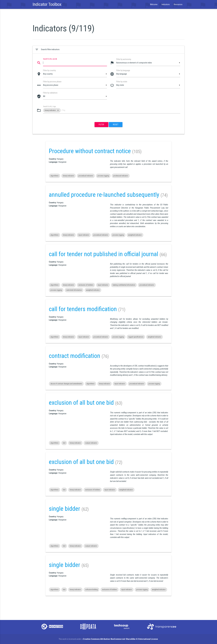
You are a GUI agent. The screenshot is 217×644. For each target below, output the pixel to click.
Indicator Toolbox (47, 4)
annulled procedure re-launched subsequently (104, 195)
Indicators (166, 4)
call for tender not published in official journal (104, 254)
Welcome (154, 4)
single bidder (64, 509)
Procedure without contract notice (90, 151)
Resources (178, 4)
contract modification (75, 356)
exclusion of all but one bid (81, 403)
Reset (116, 125)
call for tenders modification (83, 309)
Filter (101, 125)
